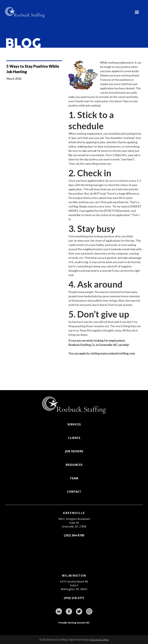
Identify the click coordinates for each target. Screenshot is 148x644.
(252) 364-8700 (74, 535)
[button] (137, 12)
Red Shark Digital (100, 639)
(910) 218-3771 (74, 598)
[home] (25, 12)
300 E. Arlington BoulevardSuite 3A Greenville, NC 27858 (74, 523)
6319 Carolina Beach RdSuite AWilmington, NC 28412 (74, 585)
